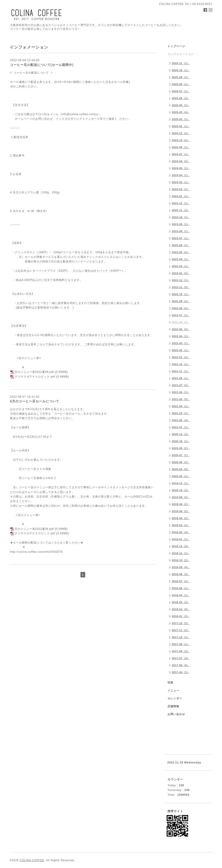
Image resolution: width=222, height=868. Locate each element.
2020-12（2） (181, 434)
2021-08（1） (181, 378)
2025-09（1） (181, 77)
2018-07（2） (181, 581)
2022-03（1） (181, 343)
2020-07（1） (181, 455)
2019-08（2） (181, 504)
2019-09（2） (181, 497)
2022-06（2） (181, 322)
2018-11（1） (181, 553)
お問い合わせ (176, 714)
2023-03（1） (181, 266)
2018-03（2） (181, 602)
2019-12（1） (181, 483)
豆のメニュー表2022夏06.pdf (34, 372)
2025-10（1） (181, 70)
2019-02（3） (181, 532)
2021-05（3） (181, 399)
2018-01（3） (181, 616)
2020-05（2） (181, 462)
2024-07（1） (181, 154)
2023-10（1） (181, 217)
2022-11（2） (181, 287)
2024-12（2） (181, 133)
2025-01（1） (181, 126)
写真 (170, 683)
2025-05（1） (181, 105)
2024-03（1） (181, 182)
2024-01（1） (181, 196)
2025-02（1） (181, 119)
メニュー (173, 691)
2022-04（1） (181, 336)
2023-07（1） (181, 238)
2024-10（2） (181, 140)
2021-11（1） (181, 371)
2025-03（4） (181, 112)
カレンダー (175, 698)
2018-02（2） (181, 609)
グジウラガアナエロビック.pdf (35, 377)
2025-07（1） (181, 91)
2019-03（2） (181, 525)
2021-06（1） (181, 392)
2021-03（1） (181, 413)
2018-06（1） (181, 588)
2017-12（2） (181, 623)
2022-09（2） (181, 301)
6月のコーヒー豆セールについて (35, 401)
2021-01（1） (181, 427)
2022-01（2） (181, 357)
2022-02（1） (181, 350)
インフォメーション (181, 54)
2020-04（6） (181, 469)
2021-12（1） (181, 364)
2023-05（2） (181, 252)
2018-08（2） (181, 574)
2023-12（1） (181, 203)
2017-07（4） (181, 658)
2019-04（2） (181, 518)
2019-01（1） (181, 539)
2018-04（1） (181, 595)
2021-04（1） (181, 406)
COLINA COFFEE (32, 860)
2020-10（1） (181, 441)
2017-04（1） (181, 672)
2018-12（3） (181, 546)
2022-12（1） (181, 280)
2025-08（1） (181, 84)
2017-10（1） (181, 637)
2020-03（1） (181, 476)
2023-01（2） (181, 273)
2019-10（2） (181, 490)
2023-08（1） (181, 231)
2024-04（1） (181, 175)
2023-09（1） (181, 224)
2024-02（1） (181, 189)
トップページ (176, 46)
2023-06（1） (181, 245)
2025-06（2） (181, 98)
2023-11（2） (181, 210)
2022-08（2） (181, 308)
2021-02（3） (181, 420)
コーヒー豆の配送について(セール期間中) (42, 65)
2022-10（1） (181, 294)
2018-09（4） (181, 567)
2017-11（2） (181, 630)
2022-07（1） (181, 315)
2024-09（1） (181, 147)
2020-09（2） (181, 448)
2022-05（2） (181, 329)
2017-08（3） (181, 651)
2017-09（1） (181, 644)
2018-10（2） (181, 560)
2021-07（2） (181, 385)
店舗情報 (173, 706)
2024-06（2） (181, 161)
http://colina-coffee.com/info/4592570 (37, 552)
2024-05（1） (181, 168)
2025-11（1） (181, 63)
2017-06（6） (181, 665)
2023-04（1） (181, 259)
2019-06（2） (181, 511)
